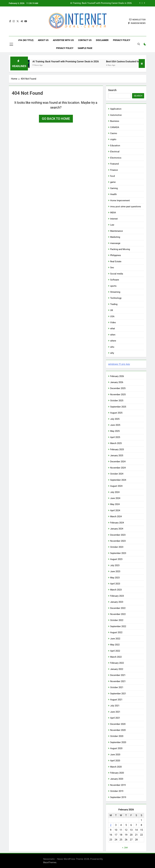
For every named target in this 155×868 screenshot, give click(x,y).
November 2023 (118, 541)
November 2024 (118, 468)
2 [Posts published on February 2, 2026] (111, 825)
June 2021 (115, 712)
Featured (114, 164)
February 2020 (117, 773)
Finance (114, 170)
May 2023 (115, 578)
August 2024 (116, 486)
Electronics (116, 158)
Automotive (116, 115)
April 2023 (115, 584)
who (112, 347)
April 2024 (115, 510)
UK (112, 310)
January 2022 (117, 669)
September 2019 (118, 797)
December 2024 (118, 462)
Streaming (115, 292)
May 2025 (115, 431)
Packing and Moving (120, 249)
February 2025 (117, 449)
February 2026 (117, 376)
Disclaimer (102, 40)
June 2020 (115, 755)
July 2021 (115, 706)
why (112, 353)
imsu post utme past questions (126, 207)
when (113, 335)
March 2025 (116, 443)
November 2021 (118, 681)
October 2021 (117, 687)
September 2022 (118, 626)
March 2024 (116, 516)
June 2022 (115, 639)
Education (115, 146)
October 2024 (117, 474)
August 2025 (116, 413)
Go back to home (56, 119)
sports (113, 286)
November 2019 (118, 785)
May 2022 (115, 645)
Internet (114, 219)
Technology (116, 298)
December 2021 (118, 675)
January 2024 (117, 529)
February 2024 (117, 523)
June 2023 (115, 571)
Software (115, 280)
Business (115, 121)
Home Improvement (120, 201)
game (113, 182)
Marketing (115, 237)
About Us (43, 40)
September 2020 (118, 742)
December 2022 (118, 608)
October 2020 (117, 736)
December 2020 (118, 724)
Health (113, 194)
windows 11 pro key (119, 364)
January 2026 (117, 382)
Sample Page (85, 48)
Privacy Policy (122, 40)
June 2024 (115, 498)
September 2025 (118, 407)
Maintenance (117, 231)
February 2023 (117, 596)
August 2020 (116, 748)
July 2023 (115, 565)
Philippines (116, 255)
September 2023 (118, 553)
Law (112, 225)
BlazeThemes (50, 862)
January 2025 (117, 456)
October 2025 (117, 401)
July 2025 (115, 419)
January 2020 (117, 779)
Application (116, 109)
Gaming (114, 188)
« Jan (125, 847)
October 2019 (117, 791)
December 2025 (118, 388)
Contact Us (85, 40)
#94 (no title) (26, 40)
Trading (114, 304)
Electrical (115, 152)
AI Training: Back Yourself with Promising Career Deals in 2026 (101, 3)
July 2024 (115, 492)
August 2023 (116, 559)
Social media (117, 274)
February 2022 (117, 663)
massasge (115, 243)
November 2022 (118, 614)
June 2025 (115, 425)
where (113, 341)
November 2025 (118, 395)
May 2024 (115, 504)
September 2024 (118, 480)
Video (113, 322)
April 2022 (115, 651)
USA (112, 316)
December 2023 (118, 535)
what (113, 329)
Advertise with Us (63, 40)
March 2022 (116, 657)
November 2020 (118, 730)
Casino (114, 133)
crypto (113, 139)
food (112, 176)
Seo (112, 268)
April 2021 (115, 718)
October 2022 (117, 620)
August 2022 (116, 632)
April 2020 (115, 761)
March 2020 (116, 767)
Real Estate (116, 261)
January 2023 (117, 602)
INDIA (113, 213)
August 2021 (116, 700)
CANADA (115, 127)
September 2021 (118, 694)
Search (112, 90)
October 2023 (117, 547)
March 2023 (116, 590)
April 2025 (115, 437)
